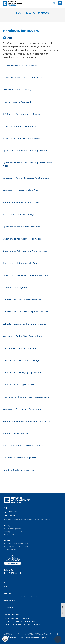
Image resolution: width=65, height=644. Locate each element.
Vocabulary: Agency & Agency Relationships (26, 178)
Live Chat (11, 516)
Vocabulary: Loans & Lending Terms (22, 190)
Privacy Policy (10, 600)
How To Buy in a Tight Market (18, 385)
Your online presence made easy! (31, 638)
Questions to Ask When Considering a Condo (26, 275)
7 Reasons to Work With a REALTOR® (23, 78)
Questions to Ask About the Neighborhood (25, 251)
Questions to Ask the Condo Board (21, 263)
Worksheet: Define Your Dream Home (23, 336)
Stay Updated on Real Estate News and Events (22, 624)
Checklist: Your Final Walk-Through (21, 360)
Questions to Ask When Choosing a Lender (25, 151)
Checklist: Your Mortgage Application (22, 373)
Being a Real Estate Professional (17, 618)
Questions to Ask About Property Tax (22, 239)
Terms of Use (9, 607)
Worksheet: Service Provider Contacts (23, 446)
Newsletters (9, 583)
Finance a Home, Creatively (17, 90)
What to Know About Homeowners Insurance (27, 421)
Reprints (7, 593)
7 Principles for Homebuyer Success (22, 114)
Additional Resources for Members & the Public (22, 597)
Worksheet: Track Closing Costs (19, 458)
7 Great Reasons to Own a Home (20, 65)
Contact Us (12, 508)
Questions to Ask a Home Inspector (21, 227)
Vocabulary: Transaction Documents (22, 409)
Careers (7, 586)
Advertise (8, 590)
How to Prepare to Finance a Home (21, 138)
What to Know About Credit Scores (21, 202)
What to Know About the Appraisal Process (25, 312)
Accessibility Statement (13, 604)
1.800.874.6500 (13, 512)
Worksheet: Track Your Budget (19, 214)
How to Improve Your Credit (18, 102)
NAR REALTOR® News (32, 13)
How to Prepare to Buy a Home (19, 126)
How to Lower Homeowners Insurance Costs (26, 397)
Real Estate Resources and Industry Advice (21, 621)
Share (8, 38)
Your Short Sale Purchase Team (19, 470)
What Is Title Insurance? (15, 433)
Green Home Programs (15, 287)
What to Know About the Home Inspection (25, 324)
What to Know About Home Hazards (22, 300)
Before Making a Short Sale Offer (20, 348)
